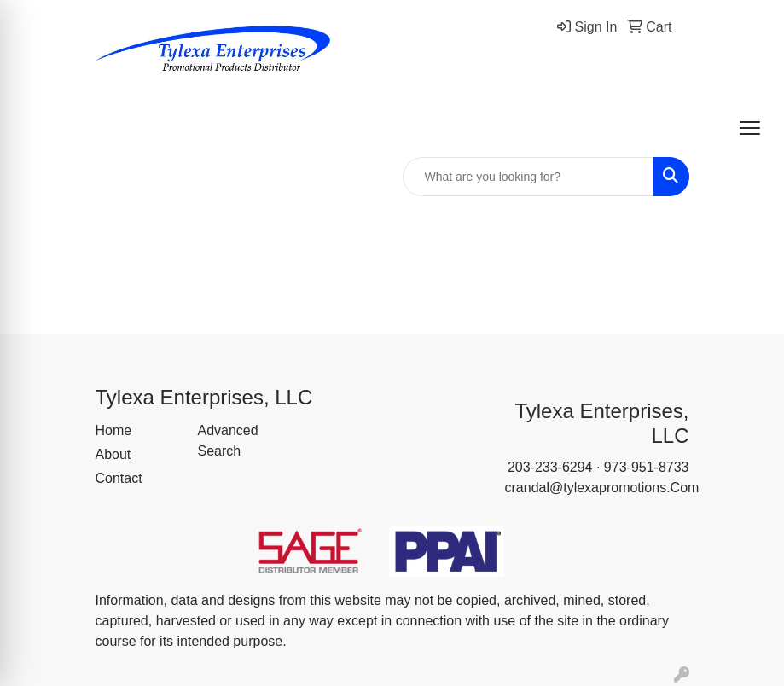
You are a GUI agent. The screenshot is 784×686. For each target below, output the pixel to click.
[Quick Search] (528, 177)
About (113, 454)
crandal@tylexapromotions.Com (602, 488)
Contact (119, 478)
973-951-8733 (647, 467)
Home (114, 430)
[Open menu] (750, 128)
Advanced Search (228, 441)
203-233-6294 (550, 467)
